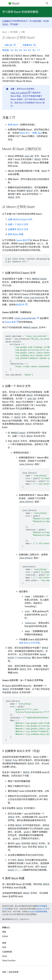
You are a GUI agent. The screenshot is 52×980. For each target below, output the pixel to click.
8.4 (25, 50)
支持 (4, 947)
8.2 (34, 50)
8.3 (30, 50)
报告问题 (10, 45)
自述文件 (20, 305)
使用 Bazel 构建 (16, 234)
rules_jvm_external (19, 93)
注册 (16, 24)
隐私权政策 (14, 972)
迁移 (23, 32)
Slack (5, 956)
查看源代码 (29, 45)
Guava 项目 (21, 240)
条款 (4, 972)
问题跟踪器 (7, 952)
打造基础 (6, 21)
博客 (4, 932)
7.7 (38, 50)
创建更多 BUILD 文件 (18, 229)
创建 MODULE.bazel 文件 (20, 219)
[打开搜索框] (47, 3)
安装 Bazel (13, 125)
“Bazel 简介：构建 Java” (31, 133)
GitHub (5, 936)
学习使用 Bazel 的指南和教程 (20, 12)
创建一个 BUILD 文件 (18, 224)
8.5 (21, 50)
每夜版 (6, 50)
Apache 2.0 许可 (43, 909)
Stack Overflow (9, 961)
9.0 (12, 50)
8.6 (16, 50)
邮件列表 (37, 21)
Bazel (4, 32)
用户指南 (14, 32)
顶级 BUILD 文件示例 (29, 643)
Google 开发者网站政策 (37, 912)
